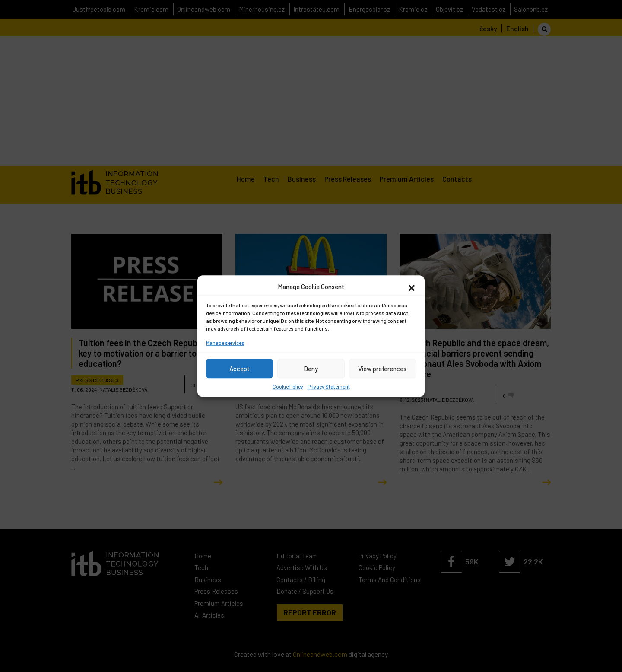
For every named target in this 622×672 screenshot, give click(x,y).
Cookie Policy (288, 386)
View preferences (382, 369)
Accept (240, 369)
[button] (412, 287)
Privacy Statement (329, 386)
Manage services (225, 343)
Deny (311, 369)
